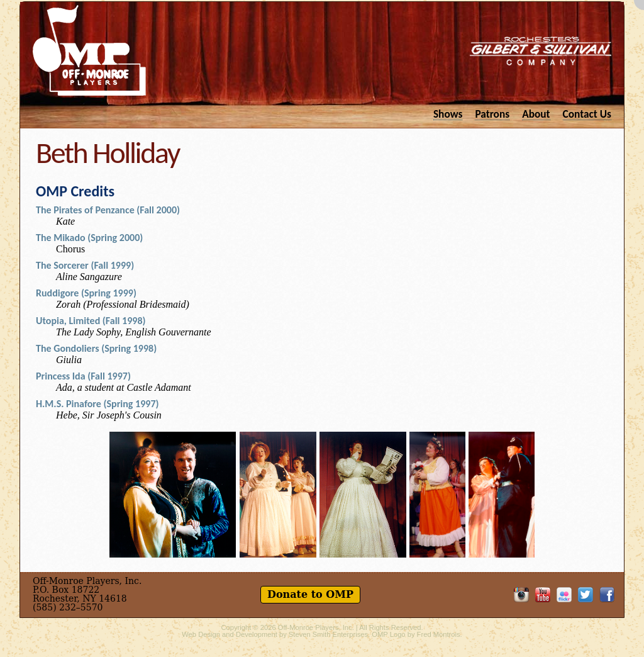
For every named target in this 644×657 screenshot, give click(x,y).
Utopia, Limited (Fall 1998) (91, 321)
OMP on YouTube (543, 595)
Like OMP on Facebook (607, 595)
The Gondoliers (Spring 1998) (96, 348)
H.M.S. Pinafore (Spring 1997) (97, 404)
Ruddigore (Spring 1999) (86, 293)
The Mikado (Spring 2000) (89, 238)
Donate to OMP (310, 594)
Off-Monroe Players (89, 50)
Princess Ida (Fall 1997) (83, 376)
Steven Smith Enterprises (328, 634)
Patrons (492, 114)
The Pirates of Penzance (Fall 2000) (108, 210)
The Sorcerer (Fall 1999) (85, 265)
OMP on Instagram (521, 595)
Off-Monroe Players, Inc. (316, 627)
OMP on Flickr (564, 595)
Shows (448, 114)
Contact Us (587, 114)
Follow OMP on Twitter (586, 595)
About (536, 114)
